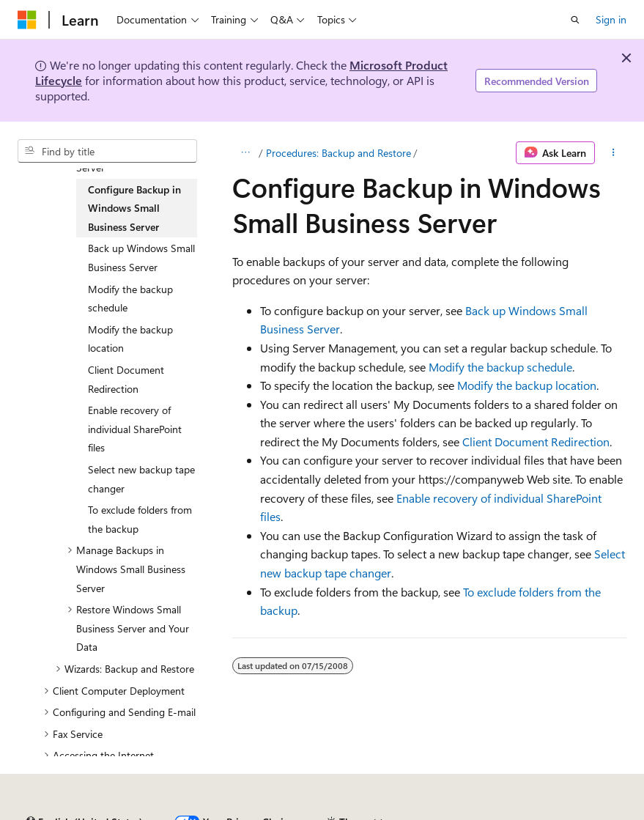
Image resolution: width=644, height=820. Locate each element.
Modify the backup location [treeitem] (130, 339)
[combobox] (107, 151)
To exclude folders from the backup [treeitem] (140, 519)
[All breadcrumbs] (245, 153)
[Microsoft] (27, 20)
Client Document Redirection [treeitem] (126, 379)
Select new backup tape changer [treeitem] (141, 479)
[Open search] (575, 20)
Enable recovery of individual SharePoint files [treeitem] (135, 429)
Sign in (611, 19)
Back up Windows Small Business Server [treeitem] (141, 258)
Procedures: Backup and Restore (338, 153)
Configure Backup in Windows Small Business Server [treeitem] (134, 208)
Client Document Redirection (536, 442)
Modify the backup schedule (500, 367)
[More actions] (614, 153)
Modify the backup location (527, 385)
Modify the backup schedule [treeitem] (130, 299)
